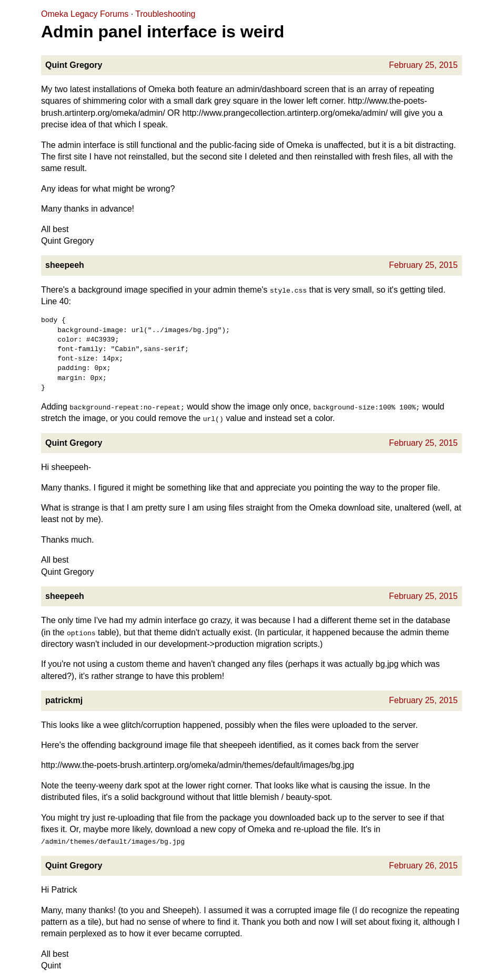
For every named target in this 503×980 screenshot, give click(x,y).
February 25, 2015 (423, 65)
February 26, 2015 (423, 866)
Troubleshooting (165, 14)
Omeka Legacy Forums (85, 14)
